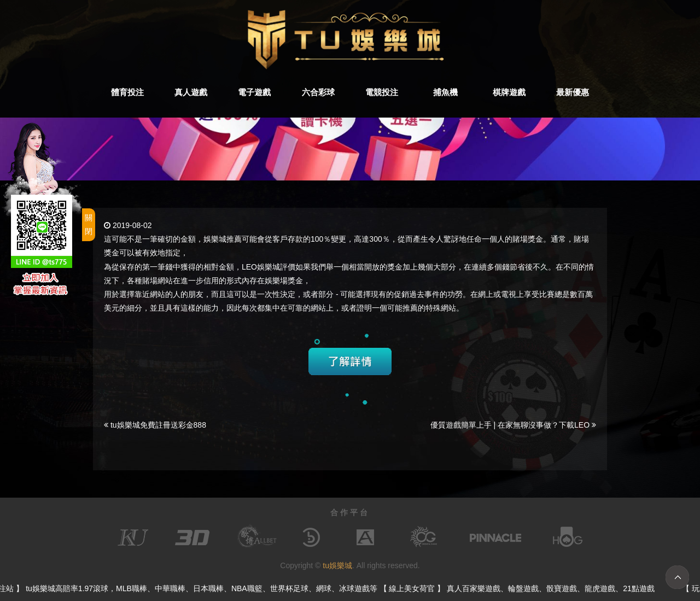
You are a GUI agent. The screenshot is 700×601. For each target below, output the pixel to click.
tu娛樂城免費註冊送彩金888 (155, 425)
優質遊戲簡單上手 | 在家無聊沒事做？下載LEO (513, 425)
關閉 (89, 224)
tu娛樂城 (337, 565)
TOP (677, 577)
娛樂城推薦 (223, 239)
